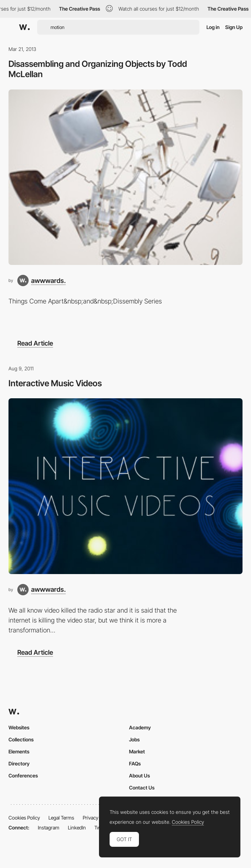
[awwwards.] (42, 280)
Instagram (49, 828)
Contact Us (142, 788)
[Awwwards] (24, 27)
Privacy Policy (97, 818)
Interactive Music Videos (55, 383)
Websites (19, 727)
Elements (19, 751)
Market (137, 751)
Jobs (134, 739)
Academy (140, 727)
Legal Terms (61, 818)
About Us (139, 776)
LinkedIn (77, 828)
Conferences (23, 776)
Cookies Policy (24, 818)
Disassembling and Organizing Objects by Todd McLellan (98, 69)
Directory (19, 763)
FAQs (135, 763)
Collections (21, 739)
